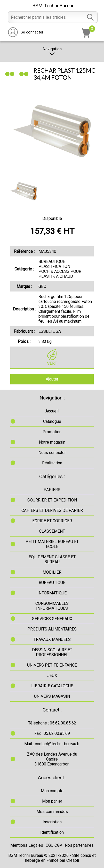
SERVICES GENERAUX (52, 619)
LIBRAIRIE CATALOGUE (52, 686)
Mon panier (52, 801)
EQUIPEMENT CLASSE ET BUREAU (52, 559)
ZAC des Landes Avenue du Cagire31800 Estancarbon (52, 759)
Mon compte (52, 791)
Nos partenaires (79, 845)
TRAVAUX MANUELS (52, 639)
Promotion (52, 432)
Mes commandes (52, 812)
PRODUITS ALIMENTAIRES (52, 629)
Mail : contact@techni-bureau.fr (52, 744)
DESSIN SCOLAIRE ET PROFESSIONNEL (52, 652)
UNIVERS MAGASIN (52, 696)
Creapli (73, 860)
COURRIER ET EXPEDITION (52, 500)
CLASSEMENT (52, 531)
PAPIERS (52, 490)
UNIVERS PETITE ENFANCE (52, 665)
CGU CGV (54, 845)
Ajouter (52, 379)
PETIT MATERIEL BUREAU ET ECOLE (52, 544)
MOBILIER (52, 572)
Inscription (52, 822)
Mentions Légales (27, 845)
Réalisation (52, 463)
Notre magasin (52, 442)
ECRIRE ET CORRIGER (52, 521)
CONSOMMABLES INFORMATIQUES (52, 606)
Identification (52, 832)
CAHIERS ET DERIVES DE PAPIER (52, 510)
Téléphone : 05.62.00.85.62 (52, 723)
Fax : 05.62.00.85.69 (52, 733)
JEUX (52, 676)
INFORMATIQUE (52, 593)
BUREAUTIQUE (52, 583)
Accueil (52, 411)
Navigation (52, 52)
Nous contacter (52, 453)
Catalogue (52, 421)
